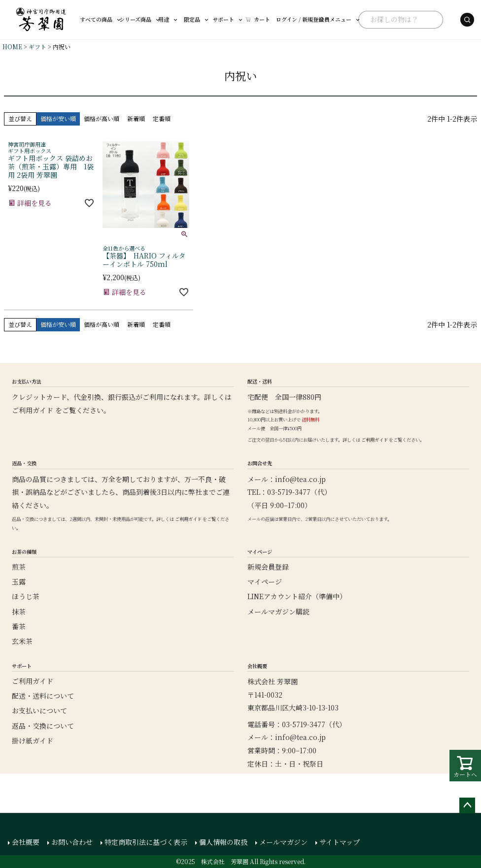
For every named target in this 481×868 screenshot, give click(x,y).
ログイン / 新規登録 (257, 19)
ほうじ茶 (26, 596)
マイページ (265, 581)
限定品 (180, 19)
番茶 (19, 626)
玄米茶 (22, 641)
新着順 (136, 118)
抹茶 (19, 611)
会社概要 (26, 842)
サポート (207, 19)
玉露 (19, 581)
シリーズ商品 (133, 19)
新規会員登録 (268, 567)
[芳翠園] (41, 20)
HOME (12, 47)
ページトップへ (467, 805)
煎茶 (19, 567)
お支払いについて (39, 710)
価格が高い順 (102, 118)
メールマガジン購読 (278, 611)
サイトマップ (340, 842)
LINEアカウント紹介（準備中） (297, 596)
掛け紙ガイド (33, 740)
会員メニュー (302, 19)
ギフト (37, 47)
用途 (155, 19)
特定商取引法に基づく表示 (146, 842)
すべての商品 (101, 19)
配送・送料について (43, 696)
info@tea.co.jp (300, 479)
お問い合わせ (72, 842)
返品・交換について (43, 726)
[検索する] (443, 20)
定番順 (162, 118)
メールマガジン (283, 842)
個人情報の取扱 (223, 842)
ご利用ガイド (33, 410)
